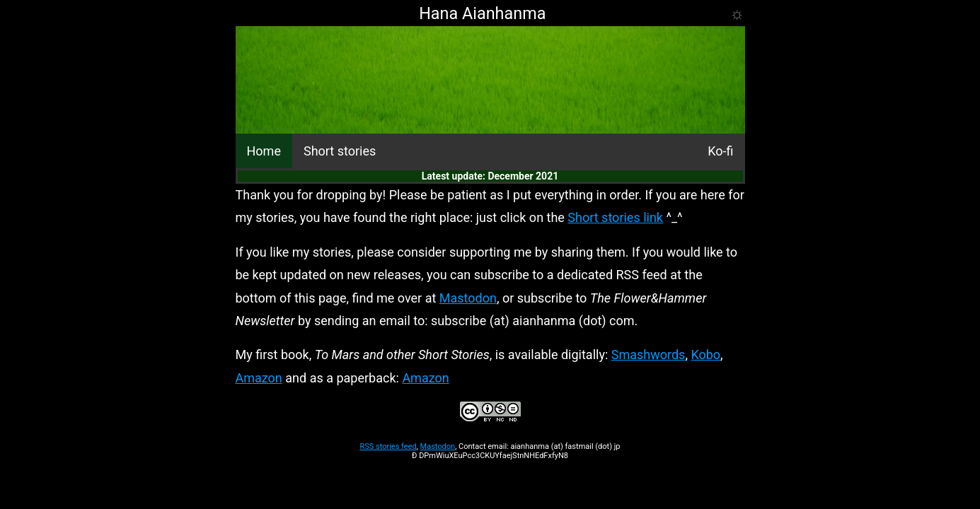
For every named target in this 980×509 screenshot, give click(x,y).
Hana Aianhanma (482, 13)
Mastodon (468, 298)
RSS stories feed (388, 446)
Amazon (259, 378)
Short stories (340, 151)
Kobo (705, 355)
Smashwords (648, 355)
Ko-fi (720, 151)
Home (264, 151)
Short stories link (615, 217)
